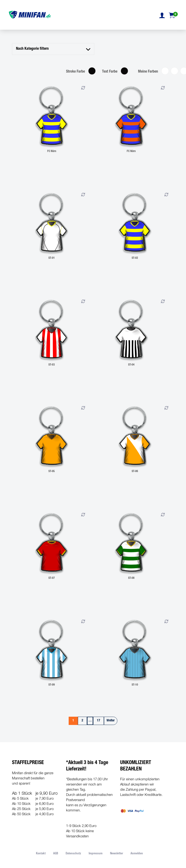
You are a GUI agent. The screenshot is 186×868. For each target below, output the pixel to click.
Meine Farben (148, 72)
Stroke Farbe (75, 72)
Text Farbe (110, 72)
